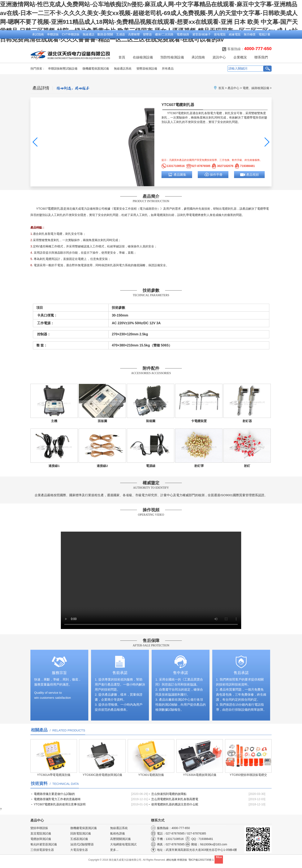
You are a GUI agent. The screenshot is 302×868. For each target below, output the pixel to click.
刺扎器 (232, 209)
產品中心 (233, 88)
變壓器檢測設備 (147, 68)
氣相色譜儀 (117, 833)
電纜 (225, 209)
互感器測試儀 (79, 839)
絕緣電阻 (235, 34)
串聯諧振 (53, 34)
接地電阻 (220, 34)
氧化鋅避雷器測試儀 (44, 844)
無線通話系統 (123, 68)
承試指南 (38, 34)
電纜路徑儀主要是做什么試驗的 (54, 794)
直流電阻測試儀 (41, 833)
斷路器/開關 (105, 34)
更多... (114, 850)
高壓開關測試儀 (120, 839)
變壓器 (147, 34)
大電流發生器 (79, 850)
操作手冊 (216, 175)
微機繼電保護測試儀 (96, 68)
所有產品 (168, 68)
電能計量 (264, 34)
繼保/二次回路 (164, 34)
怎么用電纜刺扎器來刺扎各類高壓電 (175, 799)
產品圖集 (180, 175)
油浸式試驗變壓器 (82, 844)
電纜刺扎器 (185, 113)
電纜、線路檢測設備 (256, 88)
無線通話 (89, 34)
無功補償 (250, 34)
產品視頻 (253, 175)
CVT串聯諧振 (71, 34)
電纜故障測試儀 (41, 839)
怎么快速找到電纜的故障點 (169, 794)
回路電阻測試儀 (81, 833)
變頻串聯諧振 (39, 828)
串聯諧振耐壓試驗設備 (63, 68)
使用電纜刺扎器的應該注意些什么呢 (175, 804)
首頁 (122, 57)
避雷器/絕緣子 (202, 34)
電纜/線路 (183, 34)
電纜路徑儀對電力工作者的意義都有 (57, 799)
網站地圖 (171, 860)
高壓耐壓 (134, 34)
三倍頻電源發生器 (42, 850)
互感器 (121, 34)
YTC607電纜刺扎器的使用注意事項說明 (60, 804)
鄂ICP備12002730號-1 (201, 860)
